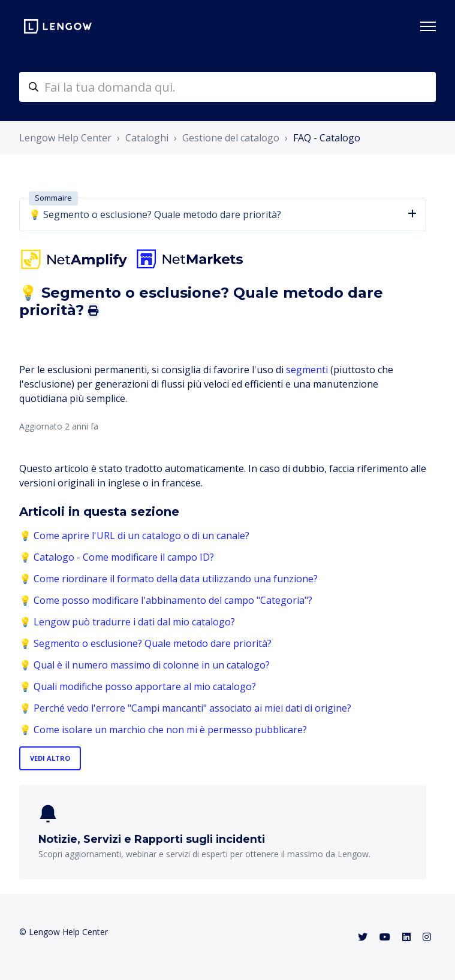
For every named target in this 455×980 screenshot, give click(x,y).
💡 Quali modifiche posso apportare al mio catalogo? (138, 686)
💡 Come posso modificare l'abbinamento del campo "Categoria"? (166, 600)
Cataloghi (147, 138)
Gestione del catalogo (231, 138)
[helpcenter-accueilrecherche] (227, 87)
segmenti (307, 370)
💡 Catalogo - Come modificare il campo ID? (117, 557)
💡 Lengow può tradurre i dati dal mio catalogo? (127, 622)
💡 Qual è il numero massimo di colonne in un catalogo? (144, 665)
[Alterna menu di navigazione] (428, 26)
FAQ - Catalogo (327, 138)
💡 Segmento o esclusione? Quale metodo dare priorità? (145, 643)
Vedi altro (50, 758)
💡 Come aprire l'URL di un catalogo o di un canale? (134, 536)
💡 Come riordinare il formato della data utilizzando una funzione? (168, 579)
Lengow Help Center (65, 138)
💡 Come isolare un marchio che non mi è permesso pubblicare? (163, 730)
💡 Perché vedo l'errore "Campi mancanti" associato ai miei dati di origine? (185, 708)
